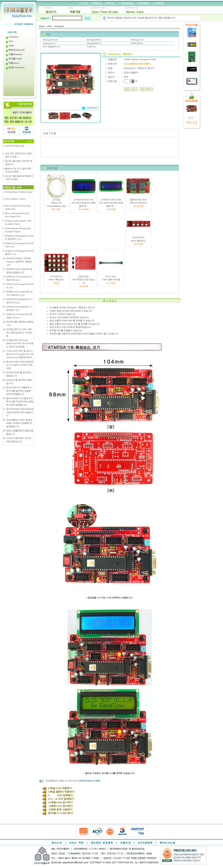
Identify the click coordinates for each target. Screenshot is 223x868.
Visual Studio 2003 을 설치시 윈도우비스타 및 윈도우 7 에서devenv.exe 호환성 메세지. (20, 354)
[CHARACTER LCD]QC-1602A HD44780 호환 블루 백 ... (111, 203)
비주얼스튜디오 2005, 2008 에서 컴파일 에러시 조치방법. (19, 332)
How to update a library (15, 199)
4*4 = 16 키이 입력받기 (58, 799)
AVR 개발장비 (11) (51, 47)
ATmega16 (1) (137, 40)
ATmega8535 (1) (94, 43)
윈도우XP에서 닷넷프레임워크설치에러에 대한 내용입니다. (20, 412)
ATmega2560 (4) (94, 40)
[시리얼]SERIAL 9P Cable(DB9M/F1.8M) (56, 203)
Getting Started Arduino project (19, 192)
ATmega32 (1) (49, 43)
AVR (49, 26)
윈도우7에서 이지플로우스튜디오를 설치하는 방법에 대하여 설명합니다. (19, 391)
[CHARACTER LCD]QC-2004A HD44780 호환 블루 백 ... (84, 203)
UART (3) (91, 47)
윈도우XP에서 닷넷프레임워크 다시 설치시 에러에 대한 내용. (20, 365)
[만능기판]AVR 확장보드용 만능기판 (84, 280)
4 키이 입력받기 (57, 795)
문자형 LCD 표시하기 (57, 813)
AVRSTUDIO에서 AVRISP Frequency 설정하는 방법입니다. (19, 262)
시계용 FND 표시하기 (57, 802)
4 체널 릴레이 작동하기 (58, 792)
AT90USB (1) (137, 43)
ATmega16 (59, 26)
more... (31, 141)
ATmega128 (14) (50, 40)
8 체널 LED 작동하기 (57, 788)
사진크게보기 (90, 108)
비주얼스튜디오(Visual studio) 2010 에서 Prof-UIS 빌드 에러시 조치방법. (20, 343)
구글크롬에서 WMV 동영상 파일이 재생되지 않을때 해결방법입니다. (19, 423)
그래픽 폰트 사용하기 (57, 810)
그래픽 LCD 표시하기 (57, 806)
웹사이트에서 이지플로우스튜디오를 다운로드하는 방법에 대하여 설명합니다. (20, 402)
